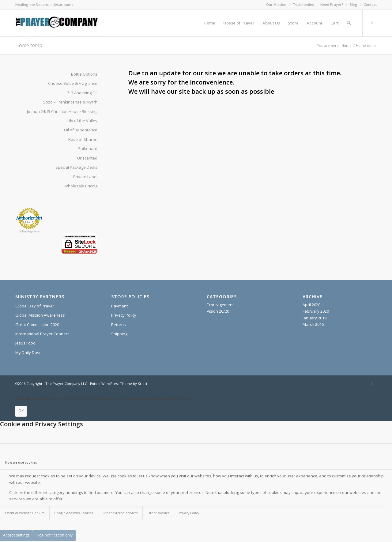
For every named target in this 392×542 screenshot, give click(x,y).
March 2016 (313, 324)
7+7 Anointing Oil (82, 93)
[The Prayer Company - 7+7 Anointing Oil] (57, 23)
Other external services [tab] (120, 513)
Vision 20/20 (218, 311)
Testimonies (303, 4)
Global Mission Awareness (40, 315)
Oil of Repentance (81, 130)
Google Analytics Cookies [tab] (73, 513)
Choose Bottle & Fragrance (73, 83)
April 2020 (311, 305)
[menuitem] (276, 5)
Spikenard (88, 149)
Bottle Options (84, 74)
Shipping (119, 334)
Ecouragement (220, 305)
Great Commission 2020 (37, 325)
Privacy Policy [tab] (189, 513)
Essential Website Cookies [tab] (25, 513)
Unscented (87, 158)
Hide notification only (54, 535)
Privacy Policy (124, 315)
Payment (119, 306)
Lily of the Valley (82, 121)
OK (21, 411)
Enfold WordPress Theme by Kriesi (119, 384)
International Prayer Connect (42, 334)
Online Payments (29, 231)
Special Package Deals (76, 167)
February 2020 (316, 311)
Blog (354, 4)
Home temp (29, 45)
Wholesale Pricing (81, 186)
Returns (119, 325)
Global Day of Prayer (35, 306)
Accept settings (16, 535)
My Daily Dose (28, 352)
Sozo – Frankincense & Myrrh (70, 102)
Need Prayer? (332, 4)
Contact (370, 4)
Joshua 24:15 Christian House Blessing (62, 111)
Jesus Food (25, 343)
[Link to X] (372, 23)
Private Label (85, 177)
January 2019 (315, 318)
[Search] (349, 23)
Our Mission (276, 4)
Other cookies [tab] (158, 513)
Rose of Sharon (83, 139)
